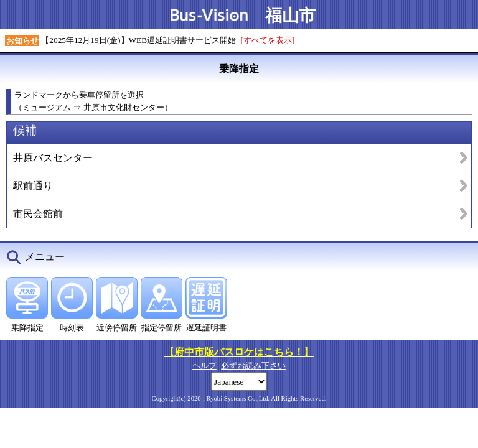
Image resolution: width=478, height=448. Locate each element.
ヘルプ (204, 366)
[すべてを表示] (268, 40)
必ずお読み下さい (253, 366)
